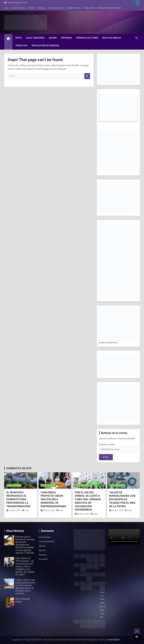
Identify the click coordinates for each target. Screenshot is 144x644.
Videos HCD (89, 8)
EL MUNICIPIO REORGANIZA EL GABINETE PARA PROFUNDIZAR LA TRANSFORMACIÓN (18, 499)
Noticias (43, 555)
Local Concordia (18, 8)
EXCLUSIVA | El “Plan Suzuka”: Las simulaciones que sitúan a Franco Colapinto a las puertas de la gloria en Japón (25, 566)
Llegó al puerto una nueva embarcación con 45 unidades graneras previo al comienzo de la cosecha (25, 587)
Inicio (6, 8)
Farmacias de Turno (56, 8)
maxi (26, 510)
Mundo (42, 546)
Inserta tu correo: (107, 444)
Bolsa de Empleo (74, 8)
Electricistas (45, 537)
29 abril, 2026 (13, 510)
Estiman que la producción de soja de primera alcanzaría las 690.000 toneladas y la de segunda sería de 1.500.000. (25, 545)
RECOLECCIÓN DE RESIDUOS (109, 8)
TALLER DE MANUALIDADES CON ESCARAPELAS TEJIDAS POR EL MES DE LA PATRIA (122, 499)
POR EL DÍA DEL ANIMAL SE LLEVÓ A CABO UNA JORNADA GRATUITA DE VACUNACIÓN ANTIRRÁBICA (88, 501)
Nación (31, 8)
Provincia (41, 8)
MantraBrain (114, 640)
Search (87, 76)
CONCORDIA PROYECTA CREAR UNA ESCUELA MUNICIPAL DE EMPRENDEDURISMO (54, 499)
